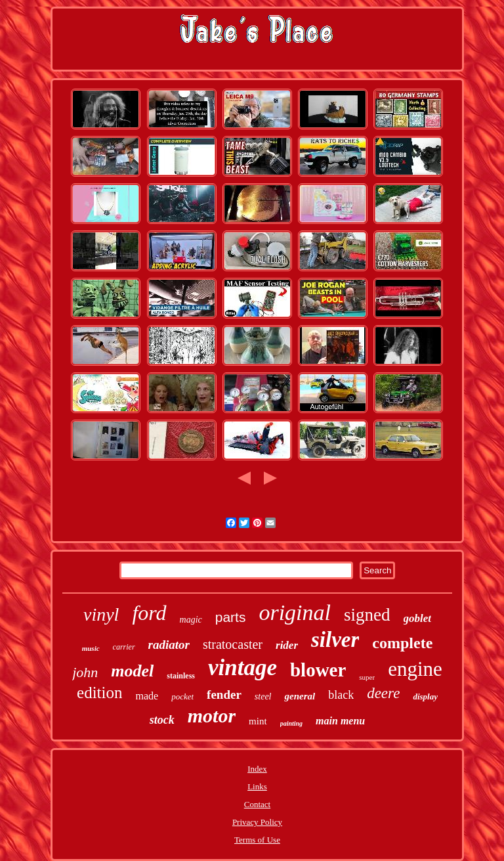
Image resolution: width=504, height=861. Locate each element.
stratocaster (233, 644)
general (300, 696)
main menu (340, 721)
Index (257, 769)
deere (383, 693)
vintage (242, 668)
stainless (181, 676)
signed (367, 615)
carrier (124, 647)
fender (224, 695)
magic (191, 620)
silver (335, 640)
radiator (169, 645)
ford (149, 613)
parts (231, 617)
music (91, 648)
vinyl (101, 614)
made (147, 696)
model (132, 671)
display (425, 696)
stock (162, 720)
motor (212, 716)
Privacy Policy (257, 822)
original (295, 612)
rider (287, 645)
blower (318, 670)
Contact (257, 804)
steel (263, 696)
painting (291, 723)
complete (402, 643)
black (341, 695)
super (367, 677)
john (85, 672)
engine (415, 669)
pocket (182, 696)
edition (99, 693)
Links (257, 786)
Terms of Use (257, 840)
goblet (418, 618)
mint (258, 721)
